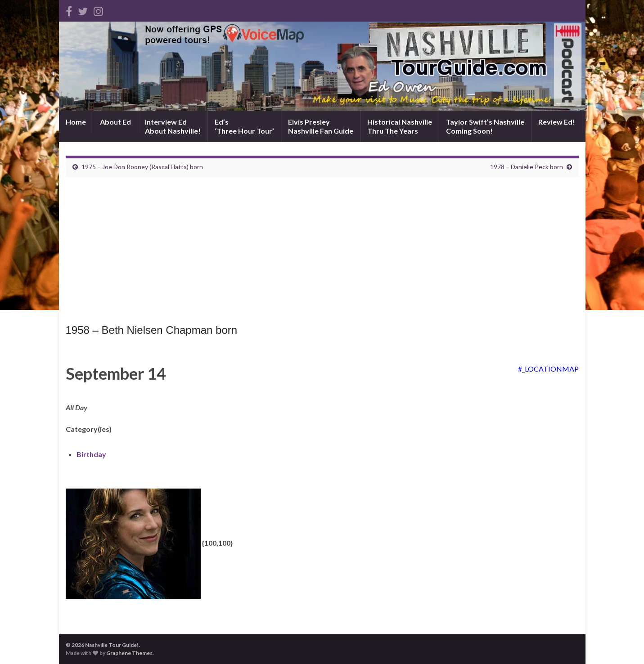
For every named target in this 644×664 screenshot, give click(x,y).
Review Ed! (557, 122)
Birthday (91, 454)
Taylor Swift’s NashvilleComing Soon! (485, 126)
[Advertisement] (322, 253)
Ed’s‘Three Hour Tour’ (244, 126)
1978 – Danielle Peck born (527, 167)
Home (76, 122)
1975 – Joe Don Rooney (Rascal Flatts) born (142, 167)
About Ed (115, 122)
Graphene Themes (129, 653)
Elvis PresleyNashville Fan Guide (321, 126)
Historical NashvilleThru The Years (400, 126)
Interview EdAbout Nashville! (173, 126)
